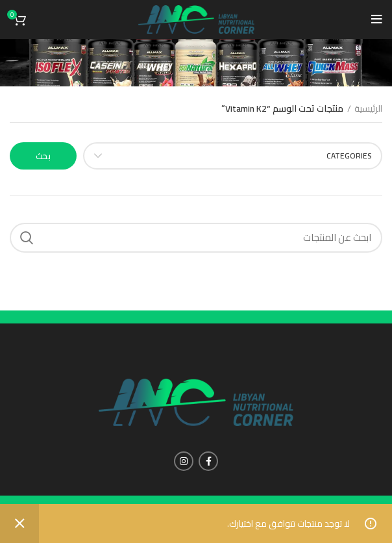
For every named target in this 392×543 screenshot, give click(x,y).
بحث (43, 156)
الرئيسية (368, 109)
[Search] (196, 238)
